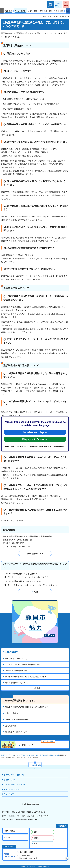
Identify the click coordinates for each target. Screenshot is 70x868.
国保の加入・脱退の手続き (16, 732)
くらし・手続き (12, 713)
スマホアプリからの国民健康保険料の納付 (23, 665)
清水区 (36, 844)
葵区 (35, 832)
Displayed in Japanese (35, 439)
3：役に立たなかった (43, 577)
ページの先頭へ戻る (35, 765)
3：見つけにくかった (49, 585)
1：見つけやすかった (14, 585)
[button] (50, 4)
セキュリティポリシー (12, 789)
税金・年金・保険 (33, 755)
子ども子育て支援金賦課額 (16, 659)
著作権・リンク (10, 780)
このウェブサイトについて (14, 775)
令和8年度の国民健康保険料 (17, 671)
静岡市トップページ (8, 755)
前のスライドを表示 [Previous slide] (2, 11)
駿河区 (36, 838)
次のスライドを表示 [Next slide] (68, 11)
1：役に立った (11, 577)
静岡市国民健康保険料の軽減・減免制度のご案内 (26, 677)
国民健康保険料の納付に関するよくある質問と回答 (27, 707)
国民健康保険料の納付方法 (16, 683)
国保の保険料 (12, 652)
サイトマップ (9, 794)
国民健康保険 (11, 726)
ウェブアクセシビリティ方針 (15, 784)
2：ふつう (26, 577)
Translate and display (35, 432)
